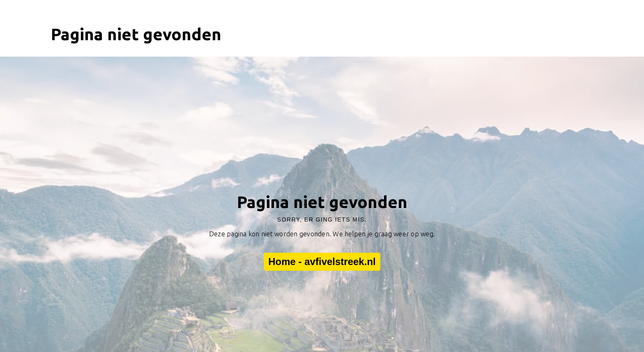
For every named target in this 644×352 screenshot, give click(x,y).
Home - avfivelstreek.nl (322, 262)
